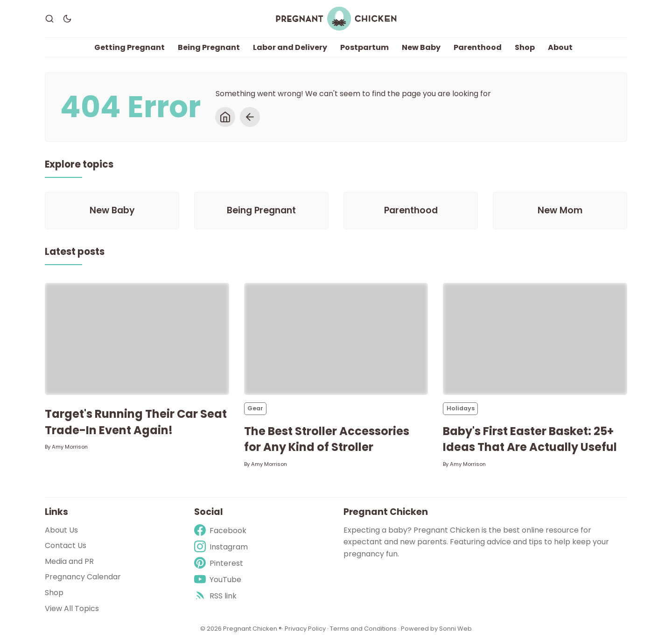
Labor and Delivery (290, 47)
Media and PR (69, 561)
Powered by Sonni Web (436, 629)
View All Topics (72, 608)
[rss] (221, 596)
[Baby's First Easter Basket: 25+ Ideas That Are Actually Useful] (535, 339)
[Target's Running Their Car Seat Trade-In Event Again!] (137, 339)
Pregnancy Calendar (83, 577)
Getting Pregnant (129, 47)
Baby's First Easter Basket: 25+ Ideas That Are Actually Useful (530, 439)
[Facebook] (221, 531)
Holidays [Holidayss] (461, 409)
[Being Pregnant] (261, 211)
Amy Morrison (70, 447)
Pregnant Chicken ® (252, 629)
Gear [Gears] (255, 409)
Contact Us (66, 545)
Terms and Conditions (363, 629)
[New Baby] (112, 211)
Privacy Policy (306, 629)
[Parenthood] (411, 211)
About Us (61, 530)
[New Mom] (560, 211)
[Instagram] (221, 547)
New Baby (421, 47)
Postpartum (364, 47)
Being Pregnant (209, 47)
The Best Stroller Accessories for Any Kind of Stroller (327, 439)
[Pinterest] (221, 563)
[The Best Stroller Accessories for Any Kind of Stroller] (336, 339)
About (560, 47)
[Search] (49, 19)
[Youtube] (221, 580)
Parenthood (478, 47)
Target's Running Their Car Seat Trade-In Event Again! (136, 422)
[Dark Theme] (67, 19)
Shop (525, 47)
